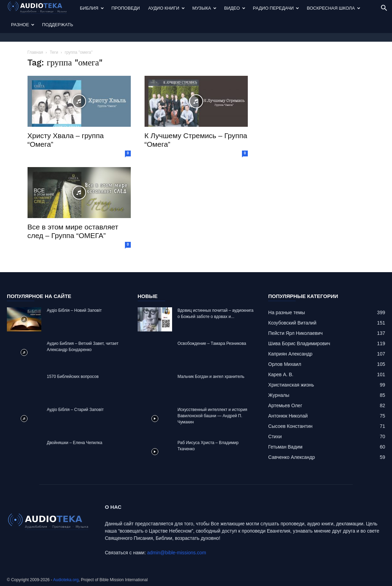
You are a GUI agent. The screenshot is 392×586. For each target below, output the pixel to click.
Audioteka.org (66, 580)
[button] (384, 9)
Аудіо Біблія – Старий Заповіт (75, 410)
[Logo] (41, 8)
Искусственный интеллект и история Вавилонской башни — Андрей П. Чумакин (213, 416)
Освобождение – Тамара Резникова (212, 343)
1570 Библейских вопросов (73, 377)
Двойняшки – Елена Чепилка (75, 443)
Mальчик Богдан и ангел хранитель (211, 377)
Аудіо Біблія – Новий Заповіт (74, 310)
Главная (35, 52)
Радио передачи (276, 8)
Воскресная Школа (333, 8)
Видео (235, 8)
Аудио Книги (166, 8)
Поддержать (57, 25)
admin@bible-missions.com (176, 553)
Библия (92, 8)
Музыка (204, 8)
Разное (23, 25)
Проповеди (126, 8)
